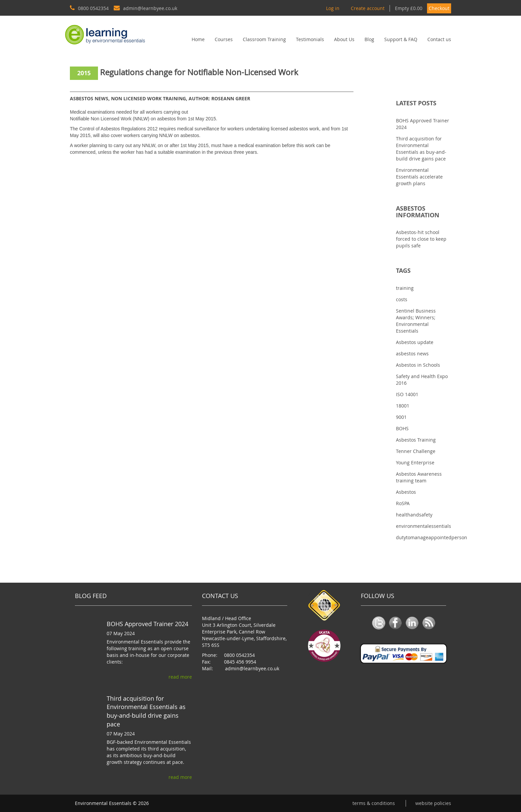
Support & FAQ (401, 39)
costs (402, 299)
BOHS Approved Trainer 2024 (147, 624)
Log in (333, 8)
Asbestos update (415, 342)
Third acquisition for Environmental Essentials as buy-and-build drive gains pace (421, 149)
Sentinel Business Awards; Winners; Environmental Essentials (416, 321)
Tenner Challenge (416, 451)
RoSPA (403, 503)
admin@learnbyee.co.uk (252, 668)
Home (198, 39)
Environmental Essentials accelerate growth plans (419, 177)
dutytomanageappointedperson (432, 537)
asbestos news (412, 354)
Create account (368, 8)
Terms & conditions (374, 803)
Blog (369, 39)
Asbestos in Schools (418, 365)
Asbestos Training (416, 440)
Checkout (439, 8)
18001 (403, 406)
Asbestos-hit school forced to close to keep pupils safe (421, 239)
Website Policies (433, 803)
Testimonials (310, 39)
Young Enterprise (415, 462)
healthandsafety (414, 515)
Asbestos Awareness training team (419, 477)
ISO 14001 (407, 394)
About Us (344, 39)
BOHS (402, 428)
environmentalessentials (424, 526)
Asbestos (406, 492)
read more (180, 677)
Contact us (439, 39)
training (405, 288)
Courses (224, 39)
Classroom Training (264, 39)
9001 (401, 417)
